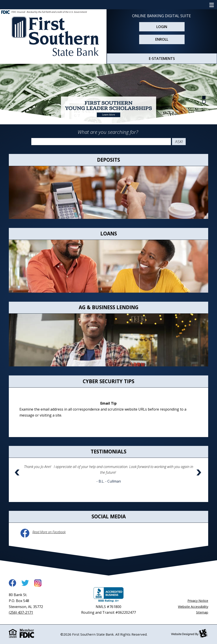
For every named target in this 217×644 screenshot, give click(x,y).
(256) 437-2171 (21, 612)
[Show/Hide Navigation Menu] (212, 5)
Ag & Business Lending (109, 307)
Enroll (162, 39)
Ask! (179, 142)
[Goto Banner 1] (204, 97)
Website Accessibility (193, 607)
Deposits (108, 160)
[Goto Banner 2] (204, 101)
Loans (109, 234)
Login (162, 27)
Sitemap (202, 612)
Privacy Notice (198, 601)
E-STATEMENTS (162, 59)
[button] (18, 478)
